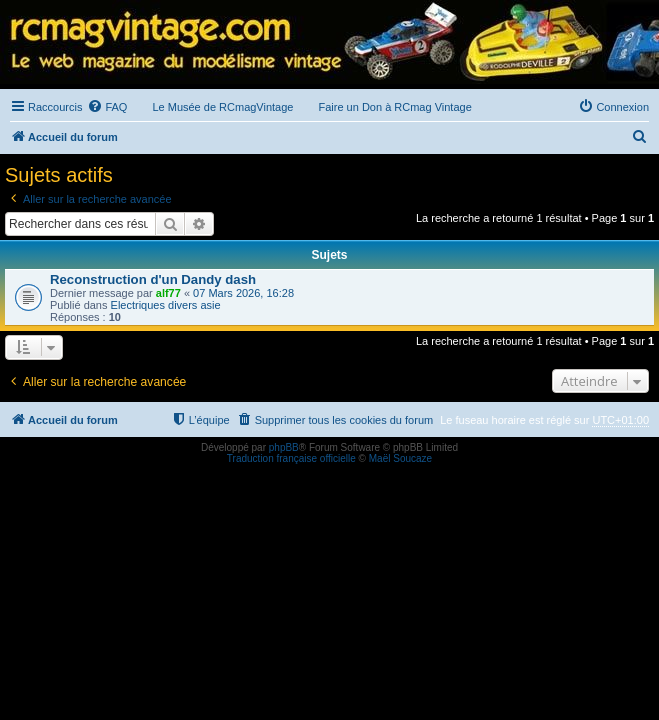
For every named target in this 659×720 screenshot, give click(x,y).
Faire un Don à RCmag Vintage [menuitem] (394, 107)
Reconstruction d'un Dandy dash (153, 279)
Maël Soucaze (400, 458)
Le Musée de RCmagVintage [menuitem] (222, 107)
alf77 (168, 293)
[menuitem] (107, 107)
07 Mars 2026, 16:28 (243, 293)
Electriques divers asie (166, 305)
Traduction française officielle (291, 458)
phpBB (284, 447)
